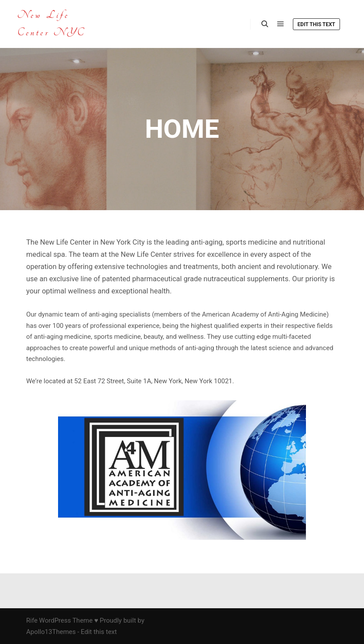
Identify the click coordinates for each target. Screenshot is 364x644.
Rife (32, 620)
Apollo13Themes (51, 632)
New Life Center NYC (52, 24)
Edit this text (316, 24)
